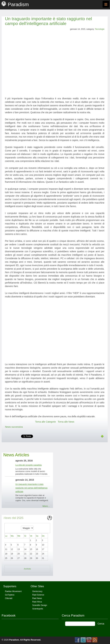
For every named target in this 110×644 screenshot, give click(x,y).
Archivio (27, 569)
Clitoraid (9, 598)
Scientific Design (40, 605)
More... (46, 506)
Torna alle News (66, 422)
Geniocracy (37, 591)
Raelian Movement (13, 591)
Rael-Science (38, 595)
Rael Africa (37, 602)
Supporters (10, 586)
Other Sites (37, 586)
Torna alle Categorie (45, 422)
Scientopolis (38, 609)
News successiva (14, 427)
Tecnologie (100, 29)
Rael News (37, 598)
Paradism (14, 640)
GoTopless (10, 595)
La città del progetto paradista (28, 465)
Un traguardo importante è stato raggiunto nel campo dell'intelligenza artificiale (48, 21)
